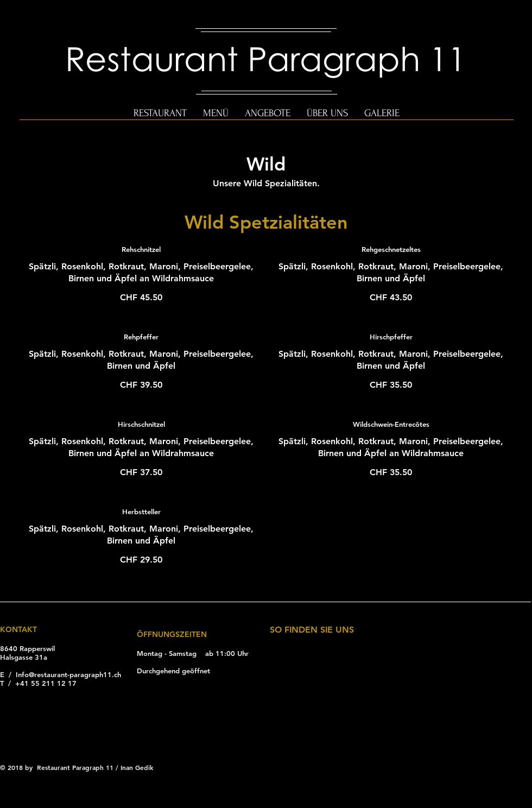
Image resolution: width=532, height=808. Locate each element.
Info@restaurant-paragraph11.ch (68, 674)
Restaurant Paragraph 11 (266, 58)
